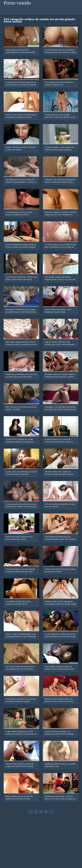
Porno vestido (17, 3)
